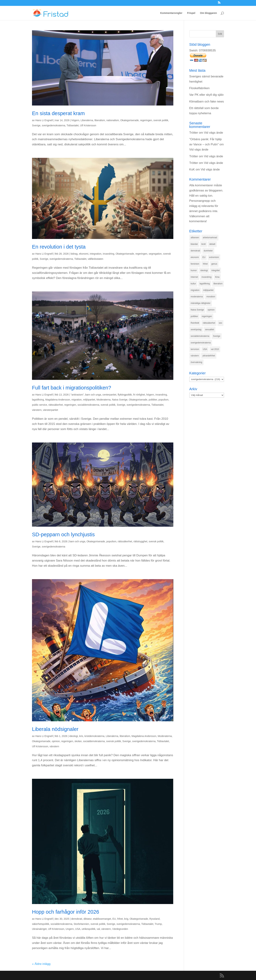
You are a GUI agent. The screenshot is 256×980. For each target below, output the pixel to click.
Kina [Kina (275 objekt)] (217, 277)
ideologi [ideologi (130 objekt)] (204, 270)
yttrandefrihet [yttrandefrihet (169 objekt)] (209, 356)
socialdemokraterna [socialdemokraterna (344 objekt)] (200, 336)
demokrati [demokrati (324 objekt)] (195, 251)
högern (75, 120)
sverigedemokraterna (54, 125)
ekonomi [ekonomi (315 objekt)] (195, 257)
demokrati (77, 919)
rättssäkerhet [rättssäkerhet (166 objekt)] (209, 323)
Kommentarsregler (171, 13)
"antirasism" (77, 395)
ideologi (74, 736)
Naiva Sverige (120, 400)
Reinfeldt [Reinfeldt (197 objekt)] (195, 323)
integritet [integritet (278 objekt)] (215, 270)
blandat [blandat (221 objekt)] (194, 244)
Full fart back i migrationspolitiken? (72, 388)
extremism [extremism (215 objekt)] (214, 257)
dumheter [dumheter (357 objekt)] (208, 251)
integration (96, 254)
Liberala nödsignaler (55, 729)
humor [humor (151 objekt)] (194, 270)
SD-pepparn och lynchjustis (63, 534)
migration (77, 400)
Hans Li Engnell (44, 120)
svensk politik (161, 120)
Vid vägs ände (213, 133)
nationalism (113, 120)
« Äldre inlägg (41, 964)
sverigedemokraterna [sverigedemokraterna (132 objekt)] (201, 343)
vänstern (37, 410)
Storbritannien (81, 924)
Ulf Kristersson (88, 125)
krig (126, 919)
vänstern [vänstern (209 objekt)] (195, 356)
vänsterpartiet (50, 410)
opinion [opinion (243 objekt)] (211, 310)
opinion (56, 741)
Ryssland (154, 919)
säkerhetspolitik (41, 924)
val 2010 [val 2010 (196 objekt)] (215, 349)
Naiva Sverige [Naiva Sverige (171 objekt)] (197, 310)
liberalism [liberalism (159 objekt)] (218, 284)
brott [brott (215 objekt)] (204, 244)
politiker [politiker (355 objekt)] (194, 316)
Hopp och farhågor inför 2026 (66, 912)
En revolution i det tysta (59, 247)
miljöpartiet (89, 400)
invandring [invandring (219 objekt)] (206, 277)
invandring (109, 254)
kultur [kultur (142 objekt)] (193, 284)
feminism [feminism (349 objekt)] (195, 264)
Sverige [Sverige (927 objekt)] (217, 336)
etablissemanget (102, 919)
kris (81, 736)
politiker (153, 400)
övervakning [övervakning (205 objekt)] (197, 362)
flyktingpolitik (125, 395)
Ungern (70, 929)
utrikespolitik (88, 929)
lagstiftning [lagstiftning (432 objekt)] (205, 284)
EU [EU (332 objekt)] (204, 257)
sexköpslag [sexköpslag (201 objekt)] (196, 330)
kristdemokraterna (94, 736)
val (98, 929)
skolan (78, 741)
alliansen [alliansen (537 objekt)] (195, 238)
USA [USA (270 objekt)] (205, 349)
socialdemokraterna (88, 405)
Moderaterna (104, 400)
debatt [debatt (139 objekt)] (212, 244)
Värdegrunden (120, 929)
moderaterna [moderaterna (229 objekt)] (197, 297)
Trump (158, 924)
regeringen (146, 120)
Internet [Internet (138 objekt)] (194, 277)
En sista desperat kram (58, 113)
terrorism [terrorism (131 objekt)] (195, 349)
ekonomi (84, 254)
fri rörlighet (139, 395)
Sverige (36, 125)
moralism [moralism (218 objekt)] (211, 297)
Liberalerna (87, 120)
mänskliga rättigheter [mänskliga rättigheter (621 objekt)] (201, 303)
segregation (155, 254)
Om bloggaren (208, 13)
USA (78, 929)
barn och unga (93, 395)
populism (163, 400)
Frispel (191, 13)
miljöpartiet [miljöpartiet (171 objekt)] (208, 290)
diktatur (88, 919)
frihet (120, 919)
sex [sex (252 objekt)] (221, 323)
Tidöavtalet (73, 125)
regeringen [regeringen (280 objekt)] (207, 316)
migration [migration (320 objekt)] (195, 290)
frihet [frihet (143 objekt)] (205, 264)
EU (114, 919)
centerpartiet (109, 395)
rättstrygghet (140, 541)
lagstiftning (38, 400)
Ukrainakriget (39, 929)
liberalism (100, 120)
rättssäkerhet (56, 405)
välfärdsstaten (96, 259)
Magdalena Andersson (58, 400)
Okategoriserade (130, 120)
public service (40, 405)
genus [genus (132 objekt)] (214, 264)
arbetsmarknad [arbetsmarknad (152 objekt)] (210, 238)
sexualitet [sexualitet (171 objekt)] (210, 330)
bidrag (74, 254)
